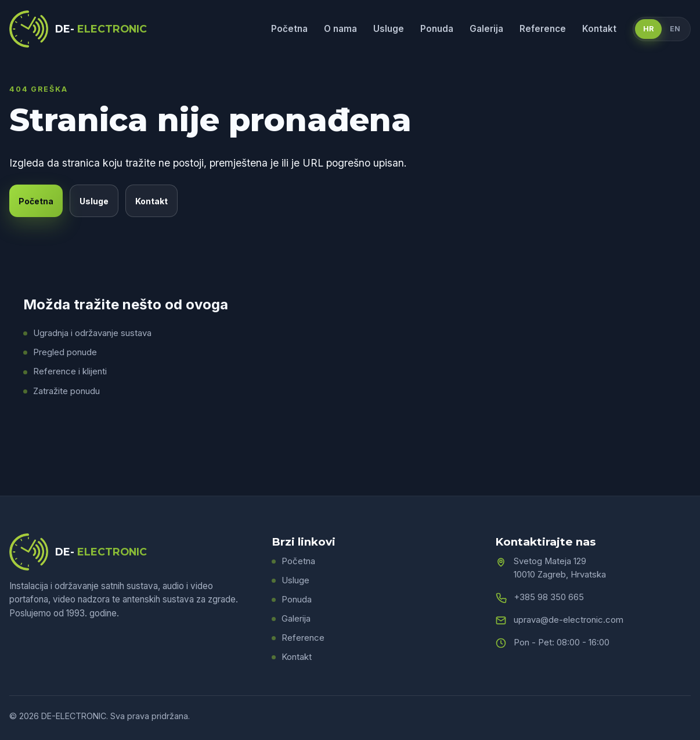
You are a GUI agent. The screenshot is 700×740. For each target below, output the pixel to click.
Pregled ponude (65, 352)
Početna (289, 29)
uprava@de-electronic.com (569, 620)
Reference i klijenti (70, 371)
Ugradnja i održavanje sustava (92, 333)
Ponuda (437, 29)
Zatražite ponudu (66, 391)
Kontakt (599, 29)
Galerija (486, 29)
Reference (543, 29)
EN (675, 29)
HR (648, 29)
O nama (340, 29)
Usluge (389, 29)
